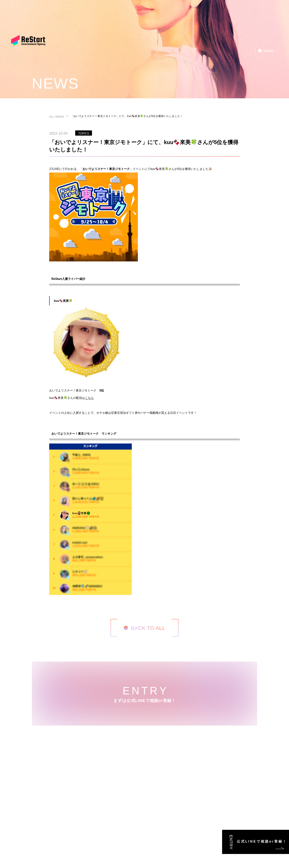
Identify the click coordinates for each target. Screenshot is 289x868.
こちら (89, 398)
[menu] (267, 50)
